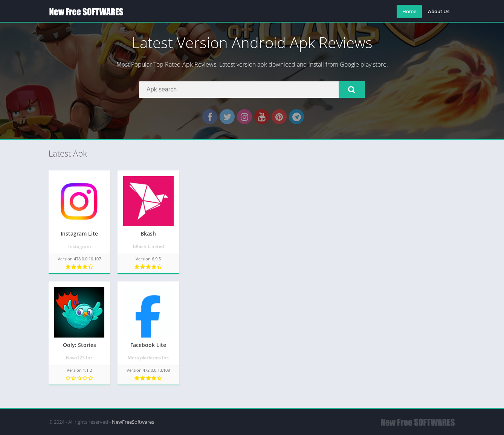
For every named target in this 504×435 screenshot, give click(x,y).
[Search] (252, 90)
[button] (352, 90)
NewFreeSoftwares (133, 422)
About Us (439, 11)
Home (409, 11)
